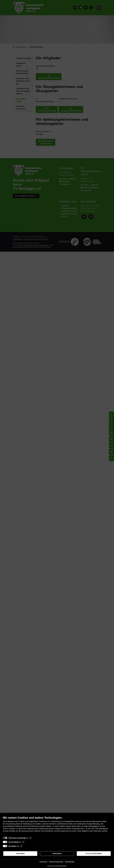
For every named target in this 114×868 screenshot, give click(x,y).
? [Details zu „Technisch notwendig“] (30, 838)
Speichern (57, 854)
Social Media (14, 842)
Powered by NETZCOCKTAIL (57, 866)
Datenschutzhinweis (56, 862)
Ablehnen (20, 854)
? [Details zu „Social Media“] (23, 842)
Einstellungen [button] (70, 862)
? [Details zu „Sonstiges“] (21, 846)
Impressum (43, 862)
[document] (57, 826)
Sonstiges (13, 846)
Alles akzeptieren (94, 854)
